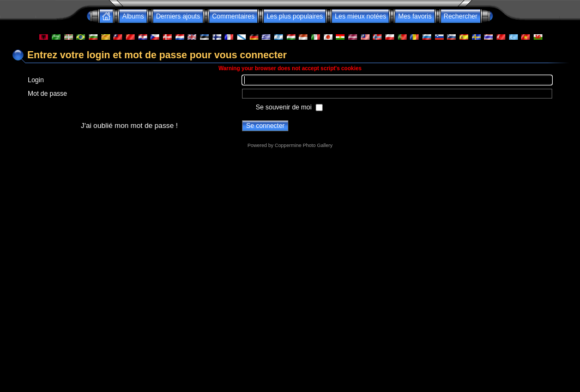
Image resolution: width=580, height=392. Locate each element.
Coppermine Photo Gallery (304, 145)
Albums (133, 16)
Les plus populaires (295, 16)
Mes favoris (415, 16)
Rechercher (461, 16)
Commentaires (233, 16)
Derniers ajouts (178, 16)
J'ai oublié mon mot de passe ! (129, 125)
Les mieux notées (360, 16)
